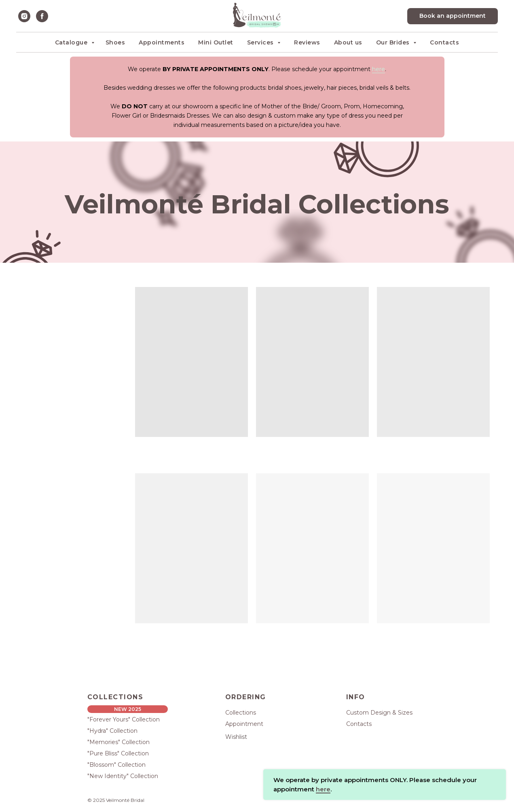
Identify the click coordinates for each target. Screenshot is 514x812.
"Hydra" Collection (112, 731)
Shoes (115, 42)
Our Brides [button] (394, 42)
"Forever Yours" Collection (124, 719)
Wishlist (236, 737)
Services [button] (261, 42)
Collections (241, 713)
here (379, 69)
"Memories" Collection (118, 742)
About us (348, 42)
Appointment (244, 724)
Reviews (307, 42)
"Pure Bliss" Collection (118, 753)
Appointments (162, 42)
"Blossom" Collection (116, 765)
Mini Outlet (216, 42)
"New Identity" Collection (123, 776)
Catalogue (72, 42)
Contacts (444, 42)
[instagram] (24, 16)
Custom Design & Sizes (379, 713)
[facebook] (42, 16)
